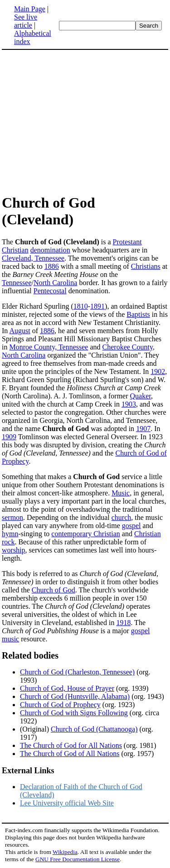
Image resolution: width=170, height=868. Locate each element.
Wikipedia (65, 852)
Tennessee (17, 283)
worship (14, 550)
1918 (123, 623)
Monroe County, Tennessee (49, 347)
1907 (143, 429)
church (121, 517)
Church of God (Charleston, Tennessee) (77, 672)
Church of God (53, 590)
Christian (15, 250)
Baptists (138, 314)
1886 (52, 266)
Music (121, 493)
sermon (12, 517)
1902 (158, 371)
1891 (97, 306)
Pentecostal (50, 291)
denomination (50, 250)
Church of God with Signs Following (74, 713)
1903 (129, 404)
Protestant (127, 242)
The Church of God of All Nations (70, 754)
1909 (9, 437)
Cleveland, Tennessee (33, 258)
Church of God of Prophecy (60, 705)
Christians (146, 266)
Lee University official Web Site (67, 803)
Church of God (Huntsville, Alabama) (75, 696)
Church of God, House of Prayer (67, 688)
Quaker (141, 396)
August (19, 331)
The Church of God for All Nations (71, 745)
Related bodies (30, 655)
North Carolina (55, 283)
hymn (10, 534)
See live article (26, 21)
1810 (81, 306)
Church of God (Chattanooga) (94, 729)
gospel (131, 526)
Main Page (30, 9)
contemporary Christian (86, 534)
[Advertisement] (78, 121)
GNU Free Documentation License (78, 859)
